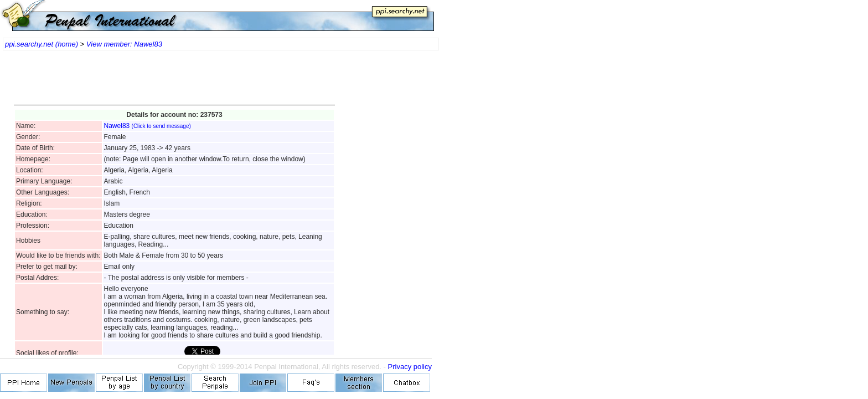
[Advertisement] (174, 83)
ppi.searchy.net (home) (42, 44)
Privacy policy (410, 367)
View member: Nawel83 (124, 44)
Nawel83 (148, 126)
